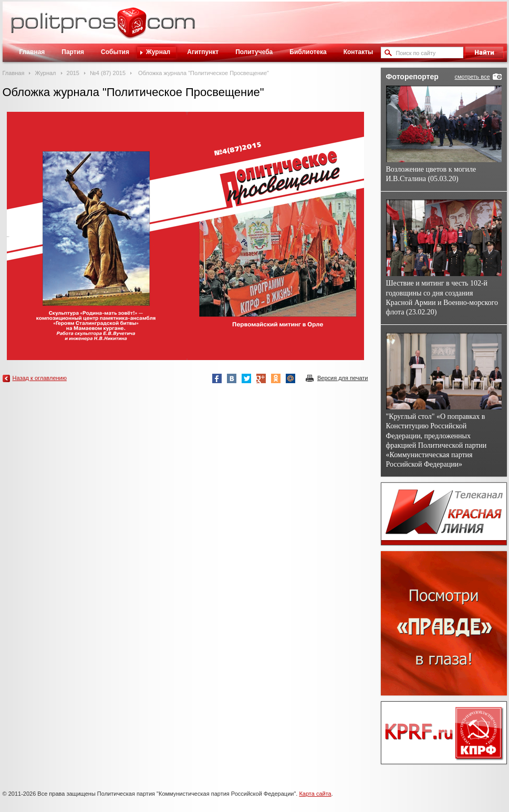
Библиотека (308, 52)
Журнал (158, 52)
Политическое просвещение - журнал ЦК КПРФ (132, 28)
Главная (32, 52)
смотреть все (472, 77)
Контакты (359, 52)
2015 (73, 73)
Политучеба (254, 52)
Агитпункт (203, 52)
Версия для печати (343, 378)
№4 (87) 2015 (108, 73)
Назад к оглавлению (40, 378)
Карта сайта (315, 794)
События (115, 52)
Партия (73, 52)
